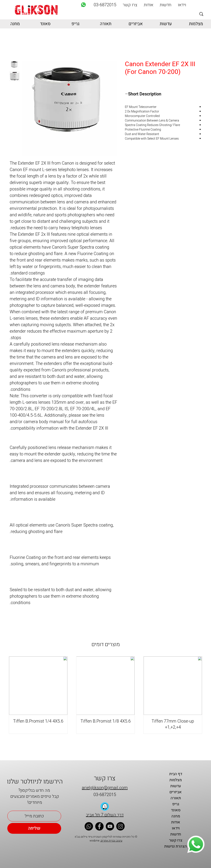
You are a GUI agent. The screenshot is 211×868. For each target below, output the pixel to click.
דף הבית (176, 774)
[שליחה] (34, 828)
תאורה (176, 798)
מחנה (176, 816)
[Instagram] (120, 826)
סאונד (176, 810)
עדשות (176, 786)
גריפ (176, 804)
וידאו (176, 828)
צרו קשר (176, 840)
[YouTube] (110, 826)
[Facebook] (99, 826)
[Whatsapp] (83, 5)
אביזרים (176, 792)
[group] (105, 695)
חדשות (176, 834)
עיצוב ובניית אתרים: (111, 841)
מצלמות (176, 780)
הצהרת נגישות (176, 846)
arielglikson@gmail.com (105, 788)
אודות (176, 822)
